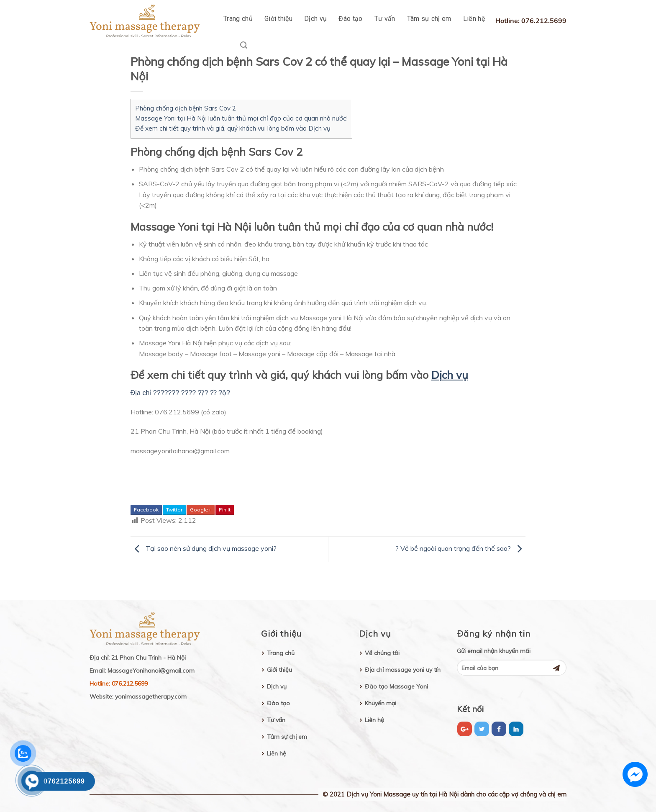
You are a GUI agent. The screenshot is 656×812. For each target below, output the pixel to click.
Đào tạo (350, 19)
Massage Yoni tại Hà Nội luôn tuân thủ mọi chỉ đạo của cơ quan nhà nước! (241, 118)
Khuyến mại (381, 703)
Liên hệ (474, 19)
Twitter (174, 510)
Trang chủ (238, 19)
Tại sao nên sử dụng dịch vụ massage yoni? (204, 548)
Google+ (201, 510)
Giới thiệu (278, 19)
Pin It (225, 510)
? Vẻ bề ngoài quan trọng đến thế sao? (461, 548)
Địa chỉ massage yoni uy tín (403, 670)
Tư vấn (385, 19)
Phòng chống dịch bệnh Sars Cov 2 (186, 108)
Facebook (146, 510)
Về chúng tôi (382, 653)
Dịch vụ (315, 19)
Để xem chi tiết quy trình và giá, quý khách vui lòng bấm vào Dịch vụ (233, 128)
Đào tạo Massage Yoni (396, 686)
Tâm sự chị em (429, 19)
